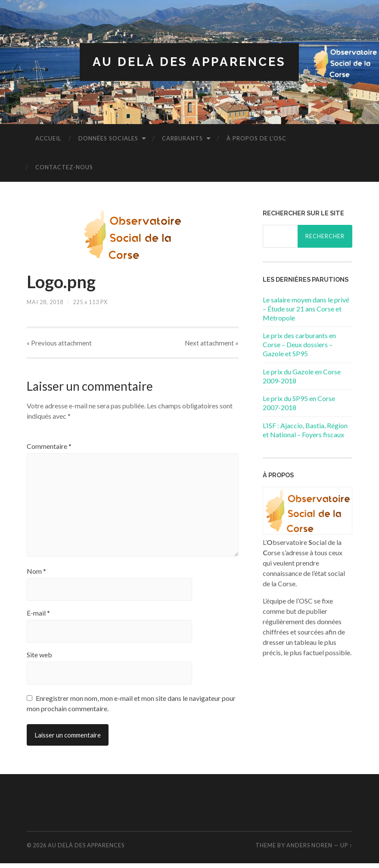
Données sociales (108, 138)
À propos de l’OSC (256, 138)
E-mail (38, 618)
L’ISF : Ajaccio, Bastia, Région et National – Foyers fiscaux (305, 430)
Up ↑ (346, 850)
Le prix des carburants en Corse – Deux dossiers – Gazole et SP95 (299, 345)
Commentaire (49, 447)
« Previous (59, 343)
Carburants (182, 138)
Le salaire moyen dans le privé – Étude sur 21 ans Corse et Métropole (306, 309)
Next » (212, 343)
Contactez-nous (64, 167)
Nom (36, 576)
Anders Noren (309, 850)
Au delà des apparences (189, 62)
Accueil (48, 138)
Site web (39, 660)
